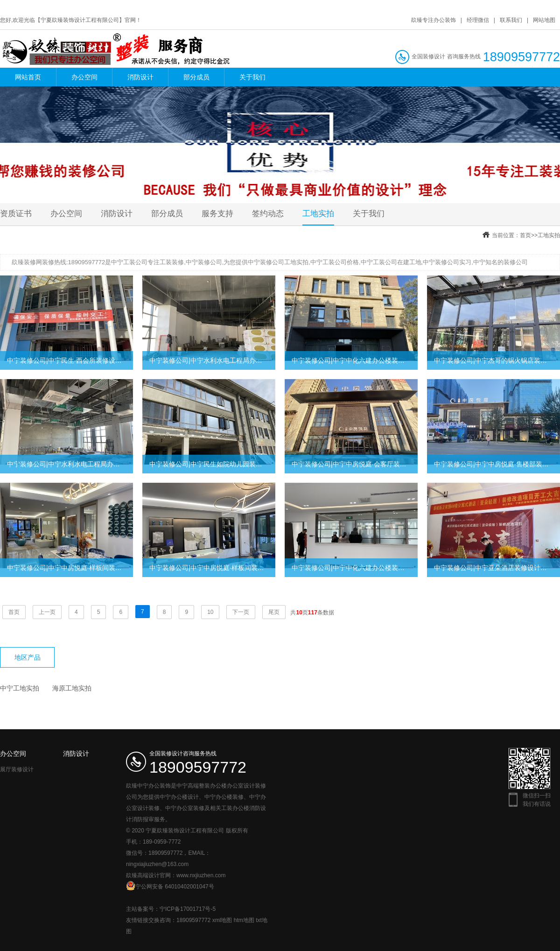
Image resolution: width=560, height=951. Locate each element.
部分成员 (196, 77)
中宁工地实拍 (20, 688)
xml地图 (222, 920)
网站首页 (28, 77)
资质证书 (16, 214)
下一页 (241, 612)
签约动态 (268, 214)
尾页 (274, 612)
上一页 (47, 612)
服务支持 (217, 214)
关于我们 (252, 77)
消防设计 (140, 77)
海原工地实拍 (72, 688)
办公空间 (84, 77)
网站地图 (544, 20)
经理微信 (478, 20)
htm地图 (244, 920)
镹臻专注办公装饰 (434, 20)
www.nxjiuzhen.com (201, 875)
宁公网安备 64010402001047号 (170, 886)
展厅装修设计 (17, 769)
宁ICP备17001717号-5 (188, 909)
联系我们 (511, 20)
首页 (525, 235)
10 (210, 612)
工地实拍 (318, 214)
